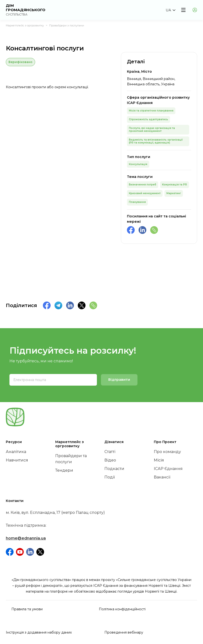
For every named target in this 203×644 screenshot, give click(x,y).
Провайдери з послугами (67, 25)
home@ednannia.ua (26, 538)
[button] (170, 10)
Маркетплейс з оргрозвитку (25, 25)
